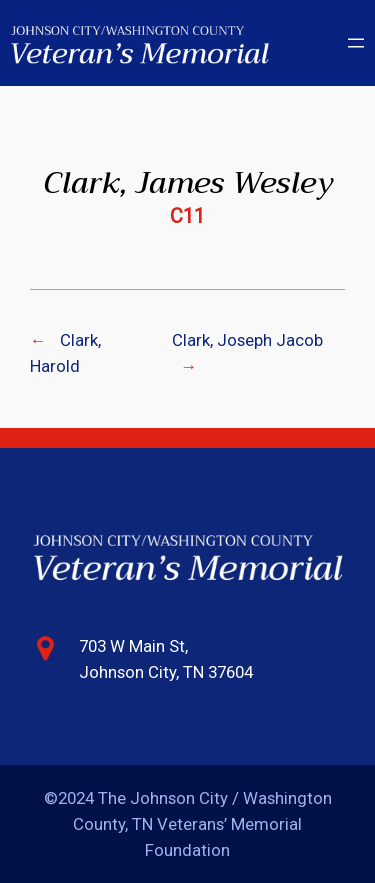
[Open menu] (356, 43)
